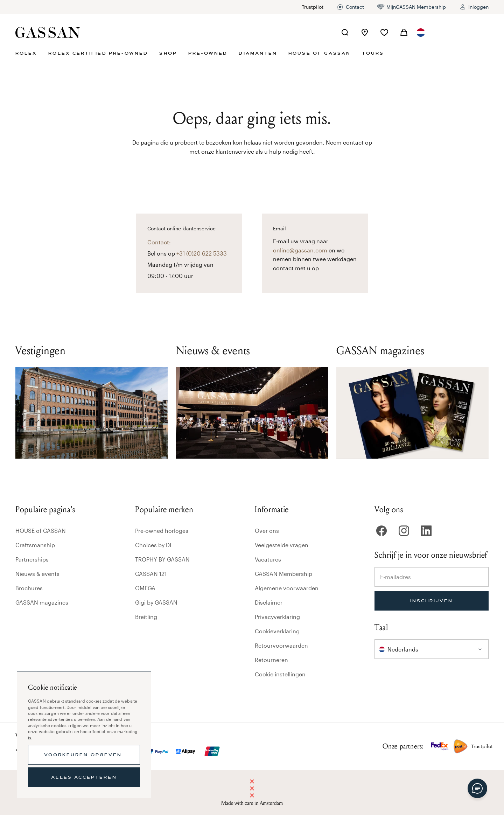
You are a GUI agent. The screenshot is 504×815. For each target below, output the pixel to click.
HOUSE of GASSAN (41, 531)
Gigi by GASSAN (156, 602)
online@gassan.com (300, 250)
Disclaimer (269, 602)
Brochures (29, 588)
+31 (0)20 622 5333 (202, 253)
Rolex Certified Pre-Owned (98, 53)
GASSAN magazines (42, 602)
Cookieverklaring (277, 631)
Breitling (146, 617)
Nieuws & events (37, 574)
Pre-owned (208, 53)
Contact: (159, 242)
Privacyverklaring (277, 617)
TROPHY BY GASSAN (162, 559)
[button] (421, 33)
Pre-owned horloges (162, 531)
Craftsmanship (35, 545)
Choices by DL (154, 545)
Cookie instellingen (280, 674)
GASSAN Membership (283, 574)
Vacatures (268, 559)
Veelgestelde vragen (282, 545)
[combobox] (421, 33)
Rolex (26, 53)
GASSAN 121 (151, 574)
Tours (373, 53)
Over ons (267, 531)
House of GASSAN (320, 53)
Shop (168, 53)
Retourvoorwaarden (281, 645)
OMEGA (145, 588)
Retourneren (271, 660)
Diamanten (258, 53)
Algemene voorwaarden (287, 588)
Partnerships (32, 559)
